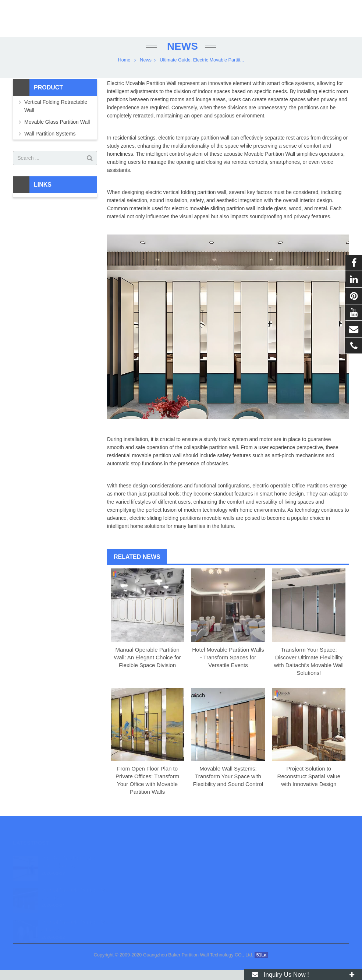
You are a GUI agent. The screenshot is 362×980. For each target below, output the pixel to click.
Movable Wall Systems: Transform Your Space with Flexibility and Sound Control (228, 787)
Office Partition (309, 496)
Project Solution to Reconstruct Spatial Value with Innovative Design (309, 787)
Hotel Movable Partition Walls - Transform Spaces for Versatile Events (228, 667)
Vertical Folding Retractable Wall (56, 116)
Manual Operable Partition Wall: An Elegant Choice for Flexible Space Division (148, 667)
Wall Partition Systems (50, 144)
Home (124, 70)
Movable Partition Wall (151, 93)
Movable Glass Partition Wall (57, 132)
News (181, 56)
